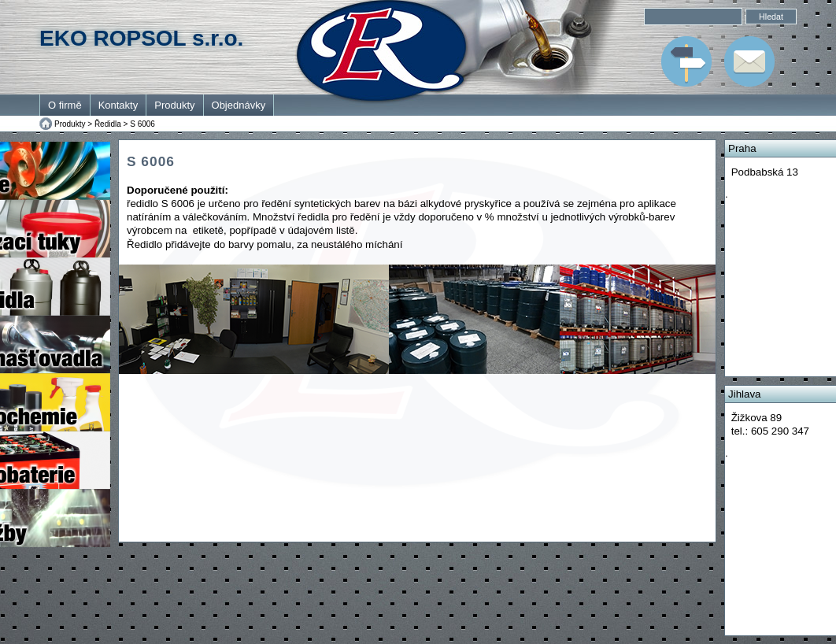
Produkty (174, 105)
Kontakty (118, 105)
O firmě (65, 105)
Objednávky (239, 105)
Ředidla (108, 124)
